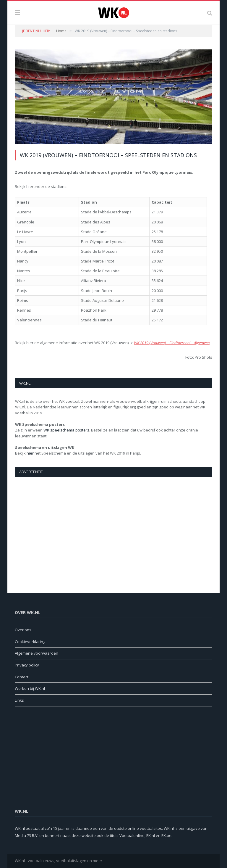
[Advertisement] (114, 529)
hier (30, 453)
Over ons (23, 630)
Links (19, 700)
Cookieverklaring (30, 642)
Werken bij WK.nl (30, 688)
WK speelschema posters (66, 430)
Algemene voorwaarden (37, 653)
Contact (22, 677)
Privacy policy (27, 665)
